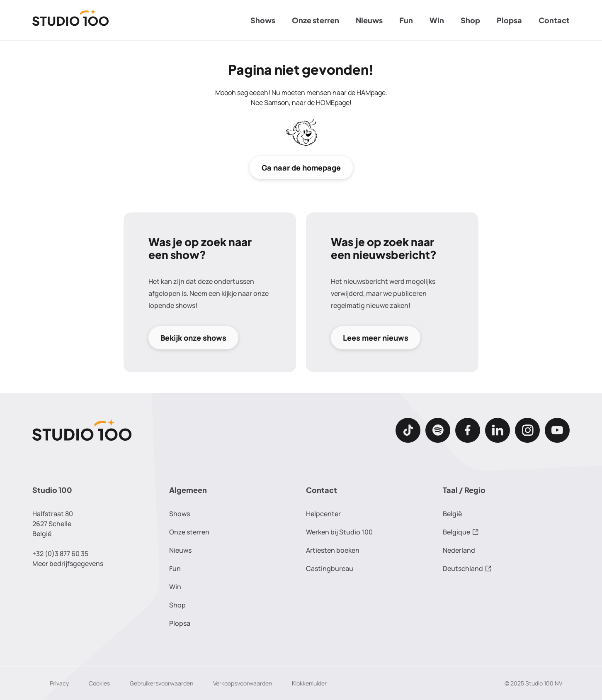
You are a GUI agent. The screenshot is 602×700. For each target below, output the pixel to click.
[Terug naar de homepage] (71, 20)
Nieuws (369, 20)
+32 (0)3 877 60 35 (60, 554)
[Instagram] (527, 430)
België (452, 514)
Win (437, 20)
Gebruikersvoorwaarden (161, 683)
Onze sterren (316, 20)
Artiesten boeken (333, 550)
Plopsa (509, 20)
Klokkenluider (309, 683)
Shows (263, 20)
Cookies (99, 683)
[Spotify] (438, 430)
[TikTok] (408, 430)
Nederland (459, 550)
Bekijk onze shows (193, 338)
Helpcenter (323, 514)
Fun (406, 20)
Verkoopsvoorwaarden (243, 683)
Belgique (461, 532)
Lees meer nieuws (376, 338)
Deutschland (467, 568)
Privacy (59, 683)
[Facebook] (468, 430)
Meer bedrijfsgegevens (68, 563)
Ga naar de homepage (301, 168)
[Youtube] (557, 430)
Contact (554, 20)
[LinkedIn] (498, 430)
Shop (470, 20)
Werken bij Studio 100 (339, 532)
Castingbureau (330, 568)
